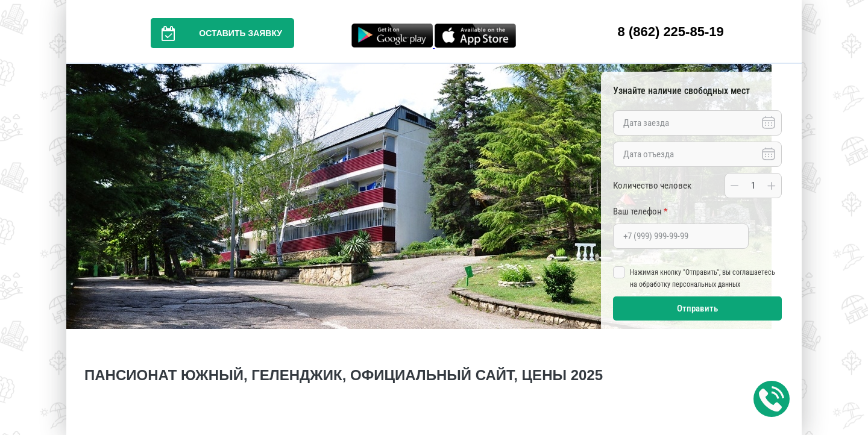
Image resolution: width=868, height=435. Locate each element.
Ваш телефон (640, 211)
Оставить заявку (216, 33)
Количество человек (652, 186)
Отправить (697, 308)
